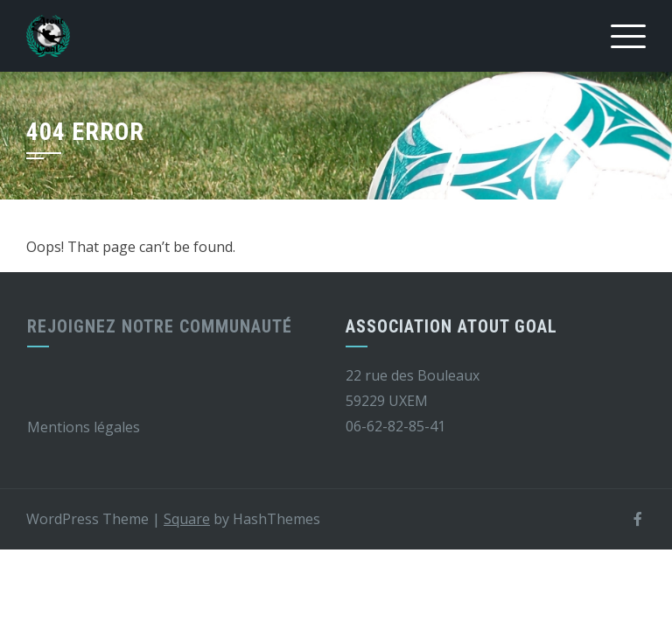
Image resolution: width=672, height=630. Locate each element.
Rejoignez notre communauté (160, 326)
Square (187, 519)
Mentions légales (84, 427)
